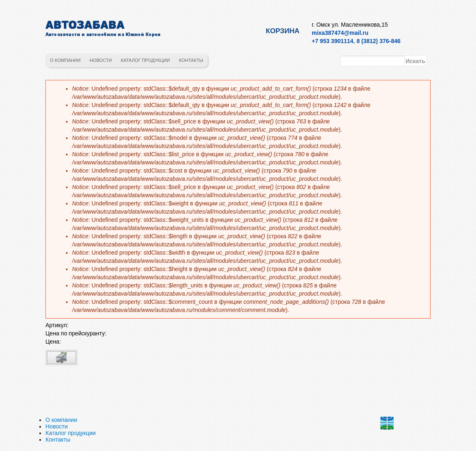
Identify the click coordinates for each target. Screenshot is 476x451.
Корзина (283, 31)
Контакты (191, 60)
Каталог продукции (145, 60)
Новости (101, 60)
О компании (65, 60)
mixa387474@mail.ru (340, 33)
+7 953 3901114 (333, 41)
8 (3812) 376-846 (378, 41)
